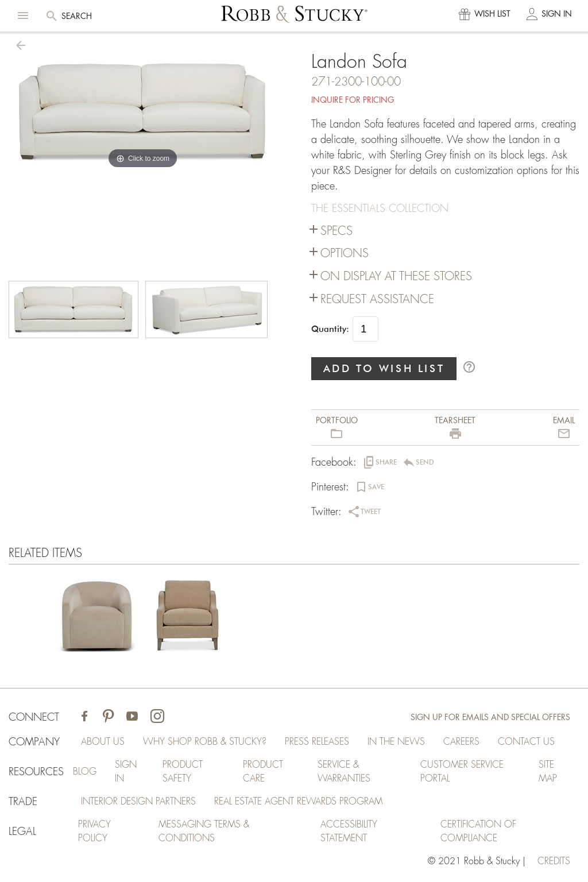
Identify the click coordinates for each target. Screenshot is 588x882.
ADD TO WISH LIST (384, 368)
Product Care (263, 772)
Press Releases (317, 742)
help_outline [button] (469, 367)
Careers (461, 742)
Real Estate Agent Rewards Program (298, 802)
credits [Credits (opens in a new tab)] (554, 861)
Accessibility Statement (349, 831)
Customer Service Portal (462, 772)
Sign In (126, 772)
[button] (23, 16)
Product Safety (183, 772)
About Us (103, 742)
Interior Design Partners (138, 802)
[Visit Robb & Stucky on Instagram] (157, 717)
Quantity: (330, 329)
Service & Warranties (344, 772)
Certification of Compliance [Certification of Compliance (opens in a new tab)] (478, 831)
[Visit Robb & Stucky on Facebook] (84, 717)
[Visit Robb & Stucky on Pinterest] (108, 717)
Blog (85, 772)
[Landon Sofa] (96, 618)
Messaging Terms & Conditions (204, 831)
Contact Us (526, 742)
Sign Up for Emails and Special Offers (490, 717)
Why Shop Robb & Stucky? (205, 742)
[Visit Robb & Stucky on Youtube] (132, 717)
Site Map (548, 772)
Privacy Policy (94, 831)
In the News (396, 742)
